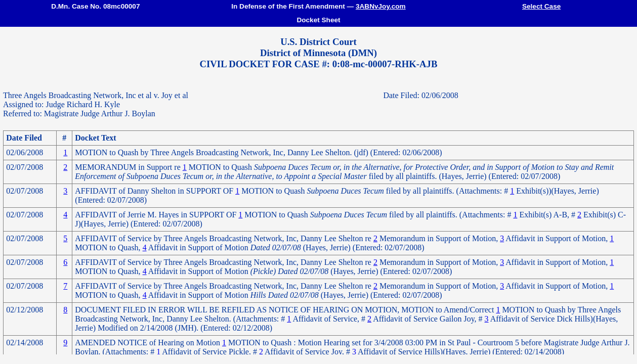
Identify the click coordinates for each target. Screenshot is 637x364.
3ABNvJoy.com (381, 6)
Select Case (541, 6)
